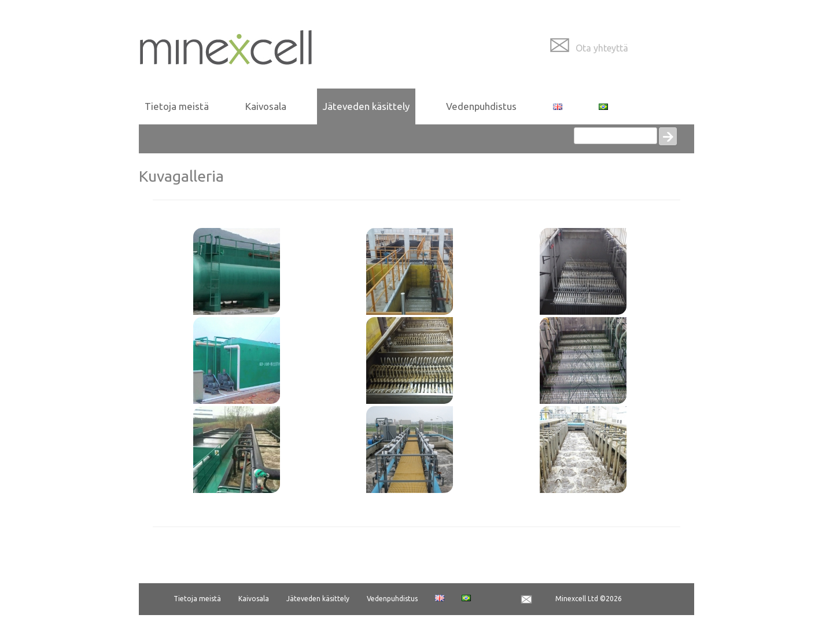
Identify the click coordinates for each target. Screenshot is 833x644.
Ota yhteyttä (602, 48)
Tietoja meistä (177, 106)
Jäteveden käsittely (366, 106)
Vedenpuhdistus (481, 106)
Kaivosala (266, 106)
